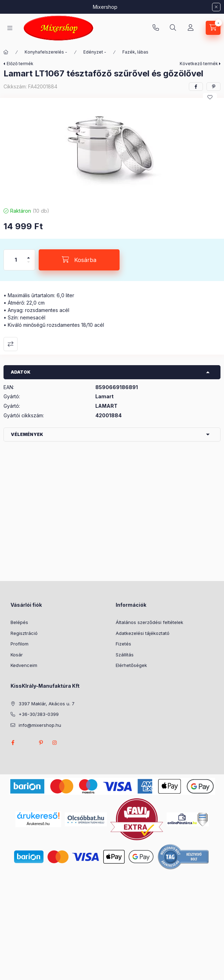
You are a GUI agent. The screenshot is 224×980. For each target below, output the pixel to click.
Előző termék (20, 64)
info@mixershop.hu (40, 725)
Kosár (17, 655)
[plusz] (28, 255)
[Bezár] (216, 7)
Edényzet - (95, 52)
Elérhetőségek (131, 665)
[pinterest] (213, 87)
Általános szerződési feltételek (149, 622)
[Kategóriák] (10, 28)
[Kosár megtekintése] (213, 28)
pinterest (41, 743)
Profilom (20, 644)
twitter (27, 743)
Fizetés (123, 644)
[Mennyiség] (16, 260)
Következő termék (199, 64)
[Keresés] (173, 28)
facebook (13, 743)
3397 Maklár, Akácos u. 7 (47, 704)
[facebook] (196, 87)
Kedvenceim (24, 665)
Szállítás (125, 655)
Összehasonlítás (11, 344)
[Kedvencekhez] (210, 97)
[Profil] (191, 28)
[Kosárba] (79, 260)
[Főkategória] (6, 52)
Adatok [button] (21, 372)
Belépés (19, 622)
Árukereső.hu (38, 824)
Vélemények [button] (27, 434)
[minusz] (28, 265)
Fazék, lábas (135, 52)
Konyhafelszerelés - (46, 52)
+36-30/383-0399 (156, 28)
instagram (55, 743)
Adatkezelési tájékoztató (143, 633)
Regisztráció (24, 633)
